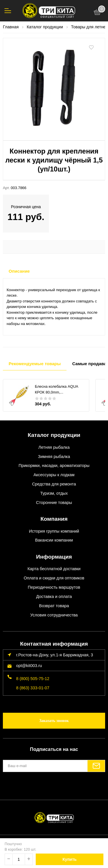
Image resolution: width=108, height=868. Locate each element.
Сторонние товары (54, 503)
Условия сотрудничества (54, 615)
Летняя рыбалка (54, 447)
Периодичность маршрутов (54, 587)
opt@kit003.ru (29, 666)
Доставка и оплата (54, 596)
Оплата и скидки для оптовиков (54, 578)
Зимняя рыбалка (54, 457)
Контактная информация (54, 644)
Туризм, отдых (54, 493)
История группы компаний (54, 531)
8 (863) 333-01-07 (33, 688)
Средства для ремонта (54, 484)
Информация (54, 557)
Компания (54, 519)
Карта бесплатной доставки (54, 569)
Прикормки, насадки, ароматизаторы (54, 466)
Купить (70, 859)
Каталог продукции (54, 435)
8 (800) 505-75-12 (33, 679)
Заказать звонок (54, 721)
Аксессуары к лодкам (54, 475)
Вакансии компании (54, 540)
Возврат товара (54, 606)
